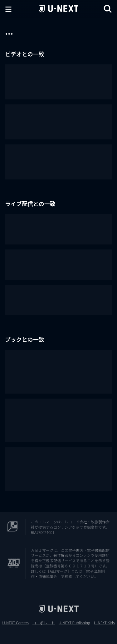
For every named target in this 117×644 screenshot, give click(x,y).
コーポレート (44, 623)
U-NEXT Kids (104, 623)
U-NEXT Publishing (74, 623)
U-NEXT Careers (15, 623)
